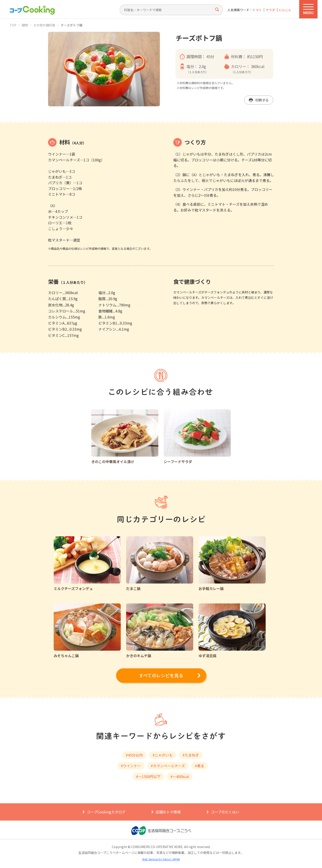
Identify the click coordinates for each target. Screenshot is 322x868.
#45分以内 (134, 755)
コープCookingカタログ (106, 812)
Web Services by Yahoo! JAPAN (161, 859)
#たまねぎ (191, 755)
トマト (257, 10)
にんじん (285, 10)
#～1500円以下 (148, 776)
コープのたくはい (225, 812)
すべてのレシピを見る (161, 675)
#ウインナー (131, 766)
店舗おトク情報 (168, 812)
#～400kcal (180, 776)
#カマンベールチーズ (168, 766)
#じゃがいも (163, 755)
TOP (13, 25)
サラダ (270, 10)
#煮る (199, 766)
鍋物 (25, 25)
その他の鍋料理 (44, 25)
